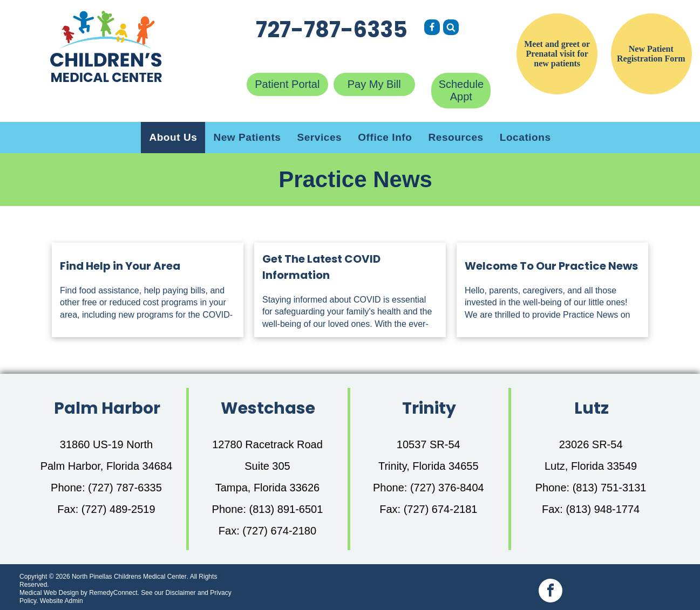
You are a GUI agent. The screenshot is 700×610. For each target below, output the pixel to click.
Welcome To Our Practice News (551, 266)
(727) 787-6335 (125, 488)
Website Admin (62, 601)
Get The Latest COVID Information (321, 267)
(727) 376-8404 (447, 488)
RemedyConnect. (114, 593)
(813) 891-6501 (286, 509)
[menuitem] (173, 138)
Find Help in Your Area (120, 266)
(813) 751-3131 (610, 488)
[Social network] (432, 29)
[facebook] (551, 592)
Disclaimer (181, 593)
